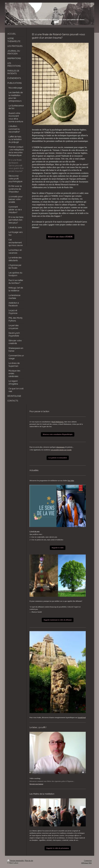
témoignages (61, 447)
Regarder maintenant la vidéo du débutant (58, 620)
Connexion (88, 861)
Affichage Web (86, 863)
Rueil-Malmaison (58, 422)
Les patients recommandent (58, 458)
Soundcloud (82, 717)
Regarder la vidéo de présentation (58, 848)
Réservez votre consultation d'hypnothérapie (58, 434)
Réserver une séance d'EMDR (60, 237)
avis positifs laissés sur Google (61, 450)
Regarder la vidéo (58, 548)
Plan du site (29, 861)
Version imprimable (16, 861)
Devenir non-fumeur (36, 784)
